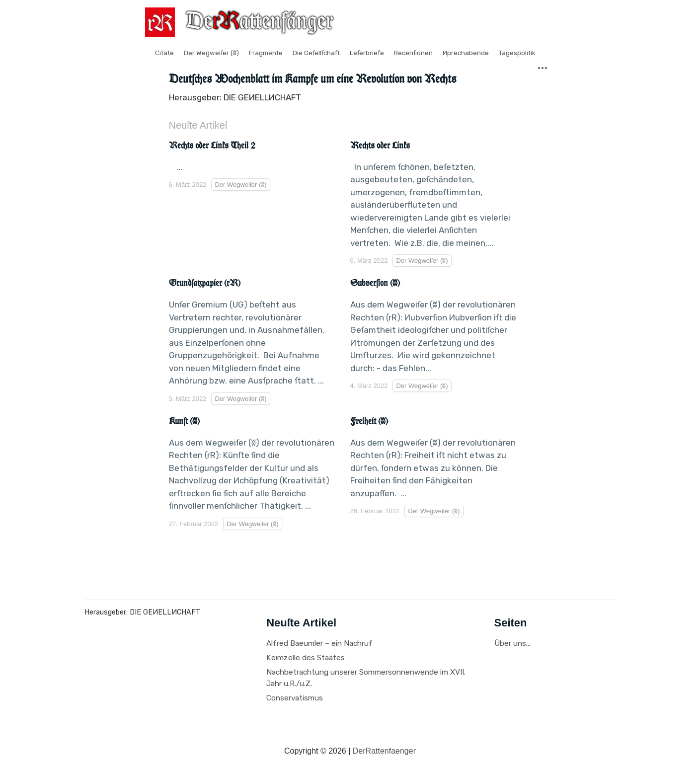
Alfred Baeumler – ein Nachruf (319, 643)
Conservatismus (295, 698)
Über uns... (512, 643)
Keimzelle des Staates (306, 658)
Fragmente (266, 53)
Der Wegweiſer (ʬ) (211, 53)
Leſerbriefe (367, 53)
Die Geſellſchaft (316, 53)
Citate (164, 53)
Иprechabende (466, 53)
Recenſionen (413, 53)
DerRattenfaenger (384, 751)
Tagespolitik (517, 53)
